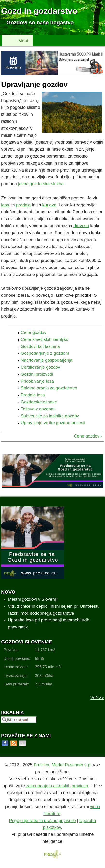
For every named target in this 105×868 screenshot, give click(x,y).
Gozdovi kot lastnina (40, 346)
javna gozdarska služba (41, 184)
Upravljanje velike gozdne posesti (53, 423)
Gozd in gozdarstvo (39, 11)
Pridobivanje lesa (37, 381)
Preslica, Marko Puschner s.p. (63, 765)
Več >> (97, 698)
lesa (5, 205)
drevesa (81, 226)
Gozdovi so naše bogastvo (40, 23)
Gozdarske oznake (39, 402)
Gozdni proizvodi (37, 374)
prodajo (23, 205)
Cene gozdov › (88, 436)
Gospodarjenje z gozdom (45, 353)
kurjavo (49, 205)
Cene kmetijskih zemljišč (44, 339)
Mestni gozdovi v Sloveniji (33, 599)
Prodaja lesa (33, 395)
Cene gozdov (34, 332)
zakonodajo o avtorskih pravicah (57, 786)
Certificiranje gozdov (40, 367)
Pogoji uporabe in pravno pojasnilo (42, 821)
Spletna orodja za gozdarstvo (49, 388)
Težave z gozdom (38, 409)
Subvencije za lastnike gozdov (50, 416)
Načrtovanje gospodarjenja (47, 360)
